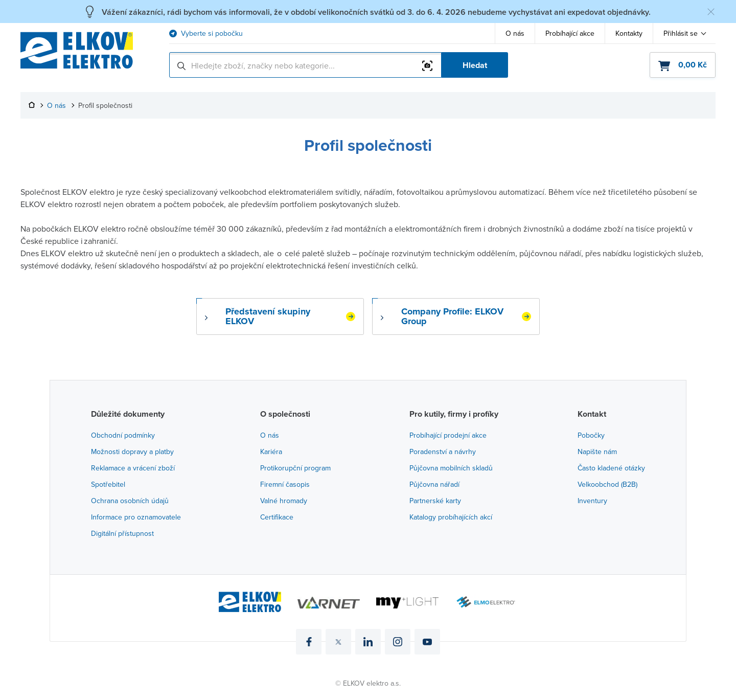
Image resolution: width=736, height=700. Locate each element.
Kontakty (629, 33)
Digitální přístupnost (122, 533)
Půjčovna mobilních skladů (451, 468)
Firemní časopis (285, 484)
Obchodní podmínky (123, 435)
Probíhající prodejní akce (448, 435)
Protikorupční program (295, 468)
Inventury (592, 501)
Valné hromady (284, 501)
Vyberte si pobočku (212, 33)
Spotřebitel (108, 484)
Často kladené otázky (611, 468)
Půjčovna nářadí (434, 484)
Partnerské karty (435, 501)
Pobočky (591, 435)
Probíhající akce (570, 33)
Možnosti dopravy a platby (132, 451)
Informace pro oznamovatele (136, 517)
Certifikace (277, 517)
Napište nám (597, 451)
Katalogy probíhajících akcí (451, 517)
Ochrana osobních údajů (130, 501)
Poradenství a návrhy (443, 451)
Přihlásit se (681, 33)
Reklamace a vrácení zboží (133, 468)
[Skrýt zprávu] (711, 12)
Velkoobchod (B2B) (607, 484)
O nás (515, 33)
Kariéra (271, 451)
